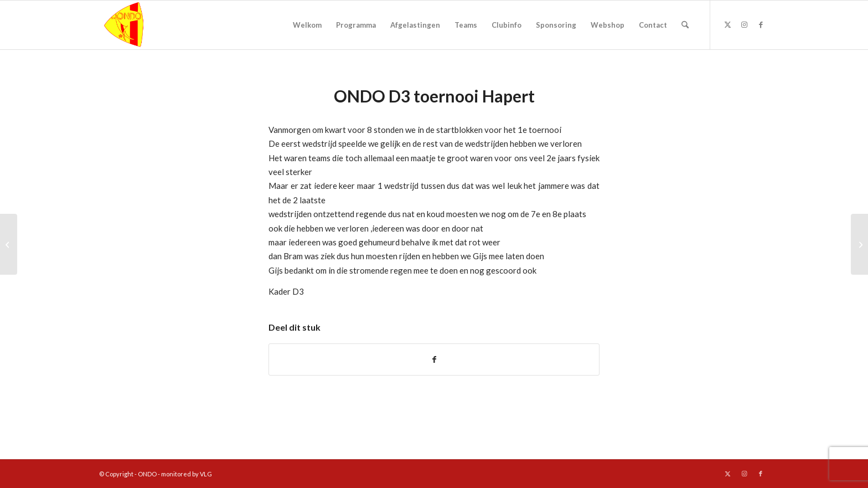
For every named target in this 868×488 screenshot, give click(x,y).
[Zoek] (685, 25)
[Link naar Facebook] (761, 24)
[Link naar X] (727, 24)
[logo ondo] (152, 25)
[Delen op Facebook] (434, 359)
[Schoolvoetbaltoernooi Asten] (9, 244)
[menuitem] (307, 25)
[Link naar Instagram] (744, 24)
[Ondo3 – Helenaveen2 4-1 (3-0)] (859, 244)
